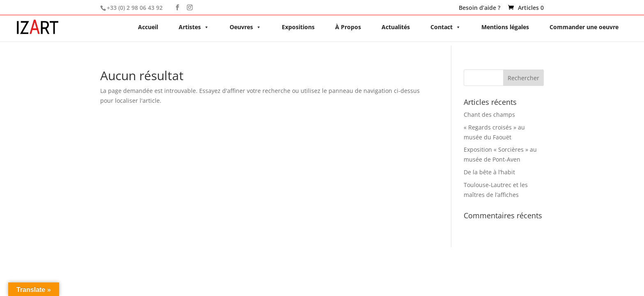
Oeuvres (245, 27)
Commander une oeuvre (584, 27)
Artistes (194, 27)
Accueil (148, 27)
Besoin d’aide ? (480, 8)
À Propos (348, 27)
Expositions (298, 27)
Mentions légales (505, 27)
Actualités (396, 27)
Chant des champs (489, 114)
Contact (446, 27)
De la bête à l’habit (489, 172)
